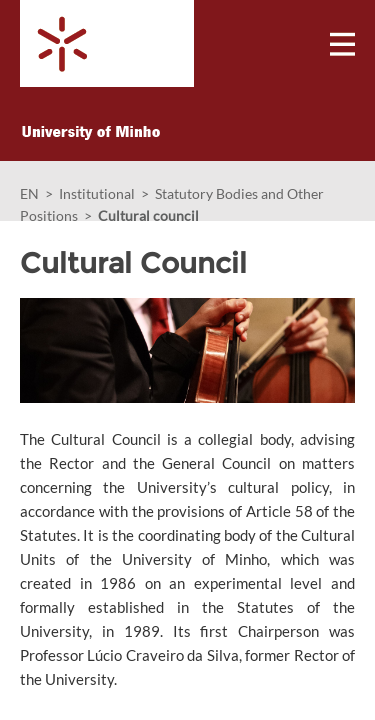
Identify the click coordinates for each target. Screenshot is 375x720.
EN (29, 193)
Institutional (97, 193)
